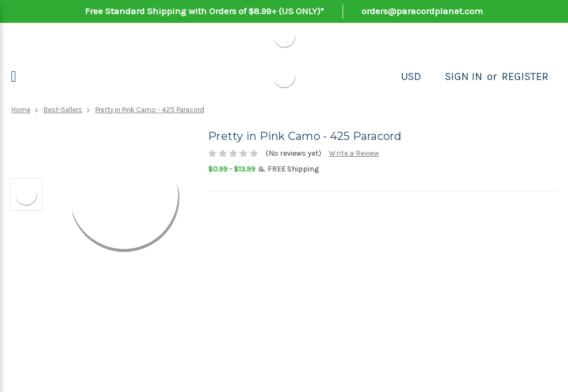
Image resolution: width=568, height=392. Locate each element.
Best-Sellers (63, 110)
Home (21, 110)
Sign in (464, 76)
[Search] (433, 77)
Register (525, 76)
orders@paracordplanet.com (422, 11)
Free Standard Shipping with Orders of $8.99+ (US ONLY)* (204, 11)
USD (411, 76)
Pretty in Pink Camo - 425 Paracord (150, 110)
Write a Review (354, 153)
